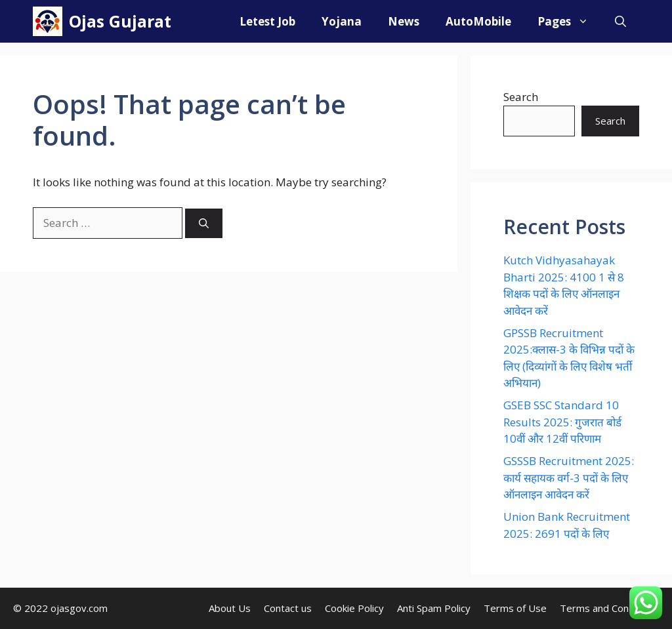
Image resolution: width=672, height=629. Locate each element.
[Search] (204, 223)
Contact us (288, 608)
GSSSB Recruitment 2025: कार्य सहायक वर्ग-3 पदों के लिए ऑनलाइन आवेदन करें (569, 477)
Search (521, 97)
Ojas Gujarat (120, 21)
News (404, 21)
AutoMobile (478, 21)
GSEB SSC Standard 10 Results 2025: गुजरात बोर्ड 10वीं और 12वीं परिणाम (562, 422)
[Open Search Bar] (620, 21)
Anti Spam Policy (434, 608)
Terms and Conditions (609, 608)
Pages (570, 21)
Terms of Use (515, 608)
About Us (230, 608)
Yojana (342, 21)
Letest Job (267, 21)
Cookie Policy (354, 608)
